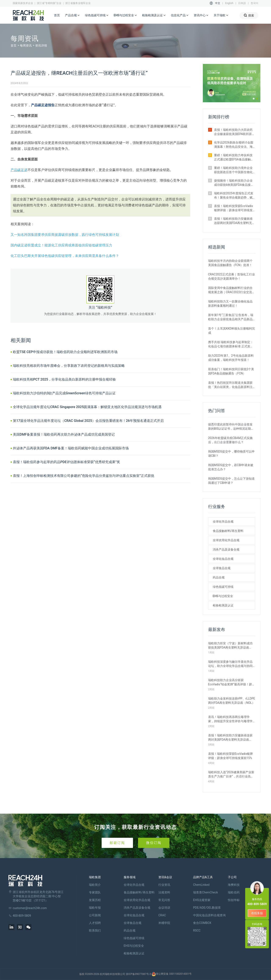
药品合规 (219, 577)
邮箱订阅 (117, 843)
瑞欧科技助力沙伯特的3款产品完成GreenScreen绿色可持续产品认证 (64, 393)
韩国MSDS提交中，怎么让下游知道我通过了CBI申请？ (231, 481)
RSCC (197, 930)
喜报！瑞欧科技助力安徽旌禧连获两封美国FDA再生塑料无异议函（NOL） (235, 221)
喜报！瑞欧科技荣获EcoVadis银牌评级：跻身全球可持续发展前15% (234, 208)
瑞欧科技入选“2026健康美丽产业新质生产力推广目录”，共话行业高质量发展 (231, 774)
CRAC (162, 915)
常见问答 (164, 900)
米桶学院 (164, 923)
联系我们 (95, 930)
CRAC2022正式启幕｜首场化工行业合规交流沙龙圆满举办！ (232, 276)
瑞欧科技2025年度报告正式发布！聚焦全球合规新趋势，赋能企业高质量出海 (234, 196)
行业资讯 (164, 885)
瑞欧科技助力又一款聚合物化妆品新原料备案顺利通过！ (230, 304)
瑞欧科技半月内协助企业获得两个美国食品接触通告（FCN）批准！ (230, 263)
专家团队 (95, 892)
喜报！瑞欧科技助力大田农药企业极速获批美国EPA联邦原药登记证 (234, 132)
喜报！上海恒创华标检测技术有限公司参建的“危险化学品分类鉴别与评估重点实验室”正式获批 (84, 476)
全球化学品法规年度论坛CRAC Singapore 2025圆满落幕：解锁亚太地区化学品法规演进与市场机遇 (87, 407)
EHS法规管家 (202, 900)
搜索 (249, 15)
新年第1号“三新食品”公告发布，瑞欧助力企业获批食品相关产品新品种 (231, 317)
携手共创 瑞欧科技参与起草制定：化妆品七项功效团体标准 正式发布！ (231, 344)
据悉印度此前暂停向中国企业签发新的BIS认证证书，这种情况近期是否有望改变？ (231, 427)
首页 (57, 15)
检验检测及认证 (154, 15)
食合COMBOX (202, 923)
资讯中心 (201, 15)
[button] (254, 99)
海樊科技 (234, 885)
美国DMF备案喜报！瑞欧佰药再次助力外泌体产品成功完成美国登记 (64, 434)
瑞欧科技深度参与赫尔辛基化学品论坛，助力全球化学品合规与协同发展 (230, 664)
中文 (218, 3)
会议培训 (164, 908)
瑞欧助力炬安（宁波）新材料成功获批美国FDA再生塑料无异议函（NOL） (230, 646)
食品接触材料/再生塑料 (228, 531)
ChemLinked (201, 885)
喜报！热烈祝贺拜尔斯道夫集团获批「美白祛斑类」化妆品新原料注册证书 (230, 385)
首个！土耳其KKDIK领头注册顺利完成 (232, 331)
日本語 (242, 3)
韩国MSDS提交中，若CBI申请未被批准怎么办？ (231, 467)
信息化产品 (180, 15)
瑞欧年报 (95, 908)
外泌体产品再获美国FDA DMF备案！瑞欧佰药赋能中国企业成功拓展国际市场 (71, 448)
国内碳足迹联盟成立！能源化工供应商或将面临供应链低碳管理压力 (61, 245)
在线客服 (257, 913)
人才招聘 (95, 923)
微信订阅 (154, 843)
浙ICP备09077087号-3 (138, 974)
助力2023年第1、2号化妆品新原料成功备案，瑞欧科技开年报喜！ (231, 358)
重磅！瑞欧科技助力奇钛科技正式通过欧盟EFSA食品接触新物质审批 (234, 157)
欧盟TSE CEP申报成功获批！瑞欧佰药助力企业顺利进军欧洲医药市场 (65, 352)
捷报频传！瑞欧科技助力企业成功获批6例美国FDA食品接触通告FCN (234, 183)
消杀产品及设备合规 (226, 549)
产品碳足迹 (19, 170)
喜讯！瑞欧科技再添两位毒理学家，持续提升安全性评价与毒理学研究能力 (230, 719)
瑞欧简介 (95, 885)
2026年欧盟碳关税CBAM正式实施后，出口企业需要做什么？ (230, 440)
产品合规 (72, 15)
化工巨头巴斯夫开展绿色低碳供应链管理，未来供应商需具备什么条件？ (65, 256)
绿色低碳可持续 (97, 15)
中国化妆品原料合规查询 (209, 915)
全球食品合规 (222, 568)
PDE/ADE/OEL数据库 (207, 908)
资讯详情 (41, 46)
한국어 (254, 3)
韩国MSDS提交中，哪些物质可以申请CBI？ (231, 454)
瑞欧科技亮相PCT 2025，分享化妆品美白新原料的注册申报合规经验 (64, 379)
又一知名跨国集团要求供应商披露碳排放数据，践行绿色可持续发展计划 (65, 235)
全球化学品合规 (223, 522)
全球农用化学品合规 (226, 540)
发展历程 (95, 900)
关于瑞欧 (221, 15)
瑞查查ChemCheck (205, 892)
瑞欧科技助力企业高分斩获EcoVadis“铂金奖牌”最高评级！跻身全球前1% (232, 682)
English (229, 3)
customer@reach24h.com (30, 908)
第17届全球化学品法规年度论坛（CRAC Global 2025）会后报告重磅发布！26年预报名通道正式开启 (88, 421)
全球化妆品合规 (223, 559)
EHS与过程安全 (125, 15)
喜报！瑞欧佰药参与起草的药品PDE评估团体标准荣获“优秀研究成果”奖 (66, 462)
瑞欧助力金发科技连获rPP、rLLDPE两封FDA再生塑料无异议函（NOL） (232, 701)
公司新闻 (95, 915)
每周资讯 (26, 46)
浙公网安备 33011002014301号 (172, 974)
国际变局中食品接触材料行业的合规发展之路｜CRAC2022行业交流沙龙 (232, 290)
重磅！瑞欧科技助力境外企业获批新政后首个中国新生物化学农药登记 (233, 170)
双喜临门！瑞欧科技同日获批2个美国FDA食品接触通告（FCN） (231, 371)
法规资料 (164, 892)
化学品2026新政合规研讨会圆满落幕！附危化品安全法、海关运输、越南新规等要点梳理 (234, 145)
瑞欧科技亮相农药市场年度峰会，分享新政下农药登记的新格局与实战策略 (69, 366)
